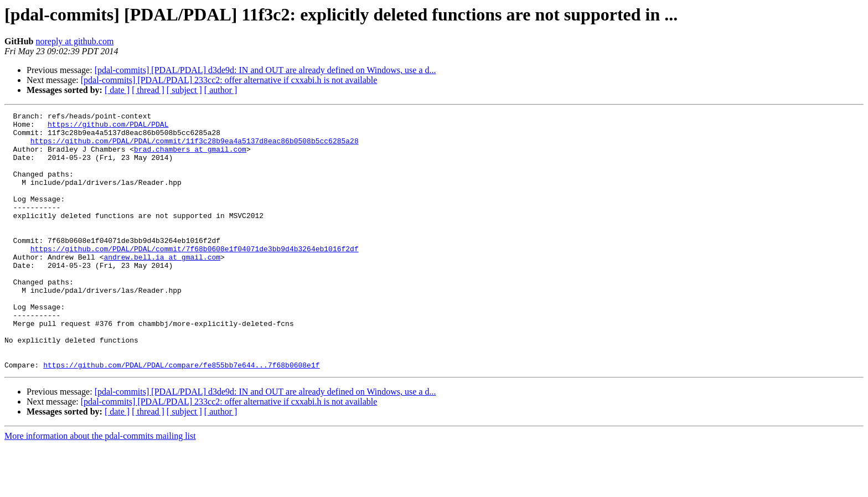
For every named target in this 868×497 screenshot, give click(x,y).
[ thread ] (148, 90)
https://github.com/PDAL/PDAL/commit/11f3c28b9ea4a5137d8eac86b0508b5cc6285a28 (195, 147)
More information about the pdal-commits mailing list (100, 487)
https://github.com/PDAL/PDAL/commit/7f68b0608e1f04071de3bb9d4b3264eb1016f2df (195, 277)
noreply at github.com (74, 41)
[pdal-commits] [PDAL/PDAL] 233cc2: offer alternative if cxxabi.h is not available (229, 80)
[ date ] (117, 90)
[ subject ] (184, 90)
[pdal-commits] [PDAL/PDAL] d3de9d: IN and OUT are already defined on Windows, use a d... (265, 70)
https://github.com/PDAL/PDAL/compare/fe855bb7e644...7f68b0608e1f (181, 416)
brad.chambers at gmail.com (190, 157)
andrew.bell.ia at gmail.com (162, 287)
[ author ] (221, 90)
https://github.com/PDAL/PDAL (108, 127)
